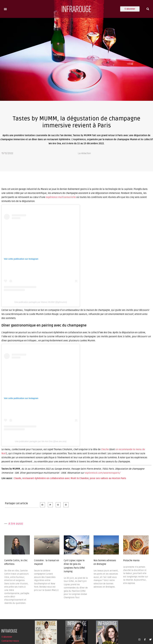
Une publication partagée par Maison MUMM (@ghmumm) (41, 302)
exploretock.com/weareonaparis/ (103, 473)
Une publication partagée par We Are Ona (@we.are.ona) (41, 441)
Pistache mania (131, 561)
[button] (5, 9)
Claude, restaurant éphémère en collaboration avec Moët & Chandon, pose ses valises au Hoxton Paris (70, 478)
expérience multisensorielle (61, 197)
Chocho (105, 450)
